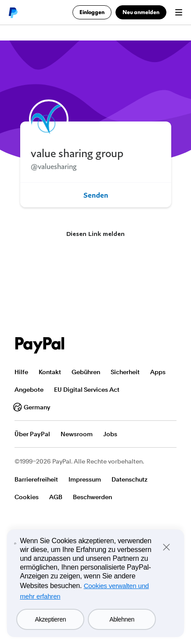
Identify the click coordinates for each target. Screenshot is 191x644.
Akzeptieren (50, 619)
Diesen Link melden (95, 234)
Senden (96, 195)
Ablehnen (122, 619)
